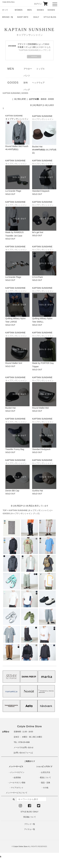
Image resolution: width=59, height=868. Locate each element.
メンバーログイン (17, 772)
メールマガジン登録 (17, 783)
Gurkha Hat (37, 491)
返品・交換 (46, 783)
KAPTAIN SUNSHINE (29, 29)
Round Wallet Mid (40, 408)
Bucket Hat (37, 147)
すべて (5, 10)
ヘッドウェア (38, 83)
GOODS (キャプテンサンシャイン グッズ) (21, 513)
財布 (26, 83)
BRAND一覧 (8, 17)
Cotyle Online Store (20, 846)
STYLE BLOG (50, 17)
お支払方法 (46, 772)
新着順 (51, 99)
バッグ (27, 90)
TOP (5, 510)
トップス (40, 69)
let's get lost (38, 232)
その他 (46, 788)
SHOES (40, 10)
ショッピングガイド (44, 767)
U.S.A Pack (37, 277)
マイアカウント (17, 788)
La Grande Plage (13, 191)
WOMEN (19, 10)
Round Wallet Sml (14, 363)
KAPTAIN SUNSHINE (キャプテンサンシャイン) (30, 510)
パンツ (27, 76)
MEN (30, 10)
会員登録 (17, 778)
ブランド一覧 (30, 824)
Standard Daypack (41, 191)
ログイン (36, 4)
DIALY (36, 17)
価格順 (44, 99)
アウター (28, 69)
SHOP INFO (23, 17)
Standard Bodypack (41, 449)
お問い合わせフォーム (23, 753)
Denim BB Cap (12, 491)
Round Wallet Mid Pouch (17, 146)
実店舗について (30, 817)
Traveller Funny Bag (15, 449)
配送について (46, 778)
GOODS (51, 10)
